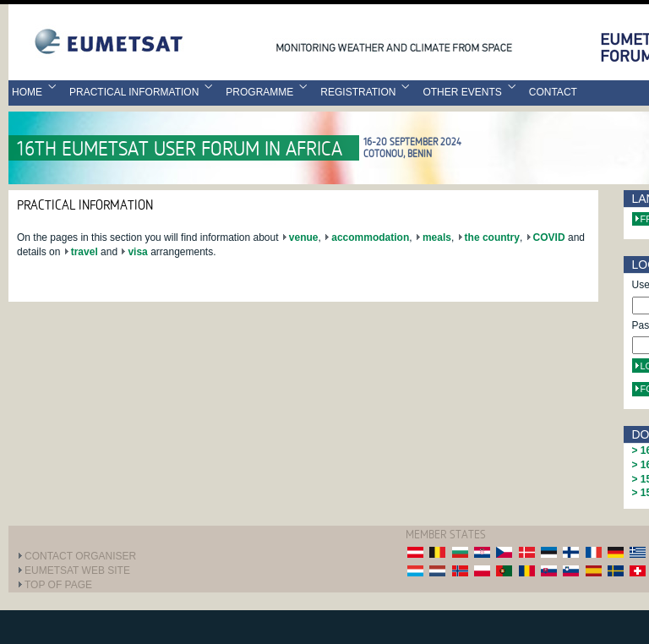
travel (85, 252)
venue (304, 237)
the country (492, 237)
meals (437, 237)
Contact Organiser (80, 556)
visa (137, 252)
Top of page (58, 585)
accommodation (370, 237)
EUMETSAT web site (77, 570)
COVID (549, 237)
